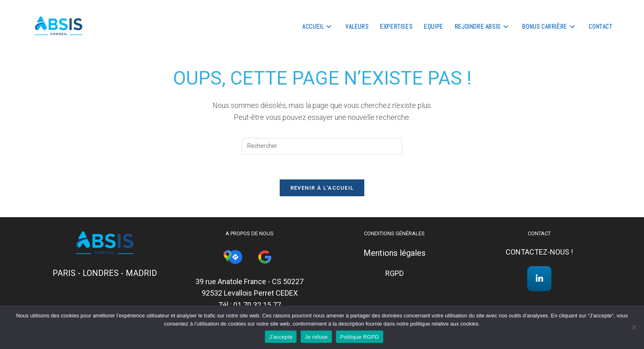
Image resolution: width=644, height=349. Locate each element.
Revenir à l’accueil (322, 188)
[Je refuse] (634, 327)
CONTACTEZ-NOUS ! (539, 252)
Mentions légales (394, 253)
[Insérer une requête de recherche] (322, 146)
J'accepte (281, 337)
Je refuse (316, 337)
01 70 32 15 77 (257, 305)
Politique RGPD (360, 337)
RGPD (394, 273)
